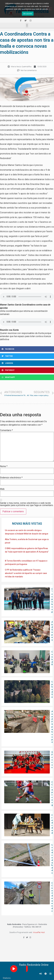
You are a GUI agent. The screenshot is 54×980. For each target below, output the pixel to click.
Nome (4, 466)
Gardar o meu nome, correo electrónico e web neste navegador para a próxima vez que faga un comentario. (27, 504)
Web (2, 489)
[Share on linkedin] (27, 363)
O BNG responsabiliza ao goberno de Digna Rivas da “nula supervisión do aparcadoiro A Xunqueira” (27, 552)
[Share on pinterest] (27, 370)
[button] (27, 25)
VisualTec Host (39, 932)
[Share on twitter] (27, 356)
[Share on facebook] (27, 349)
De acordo (28, 14)
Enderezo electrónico (11, 478)
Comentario (6, 430)
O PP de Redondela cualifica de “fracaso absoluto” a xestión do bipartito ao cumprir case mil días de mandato (26, 573)
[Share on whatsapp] (27, 377)
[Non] (49, 9)
